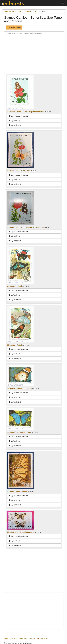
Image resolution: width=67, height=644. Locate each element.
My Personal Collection (18, 116)
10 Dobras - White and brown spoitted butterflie (26, 112)
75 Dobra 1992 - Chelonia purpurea (21, 532)
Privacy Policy (42, 639)
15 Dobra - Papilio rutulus (17, 491)
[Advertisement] (34, 57)
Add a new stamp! (14, 27)
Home (6, 639)
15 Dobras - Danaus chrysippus (19, 389)
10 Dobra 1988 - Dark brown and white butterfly (26, 227)
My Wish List (14, 121)
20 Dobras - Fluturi (14, 286)
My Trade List (15, 125)
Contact (32, 639)
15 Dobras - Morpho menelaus (19, 432)
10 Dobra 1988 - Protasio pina (19, 171)
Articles (14, 639)
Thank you (23, 639)
